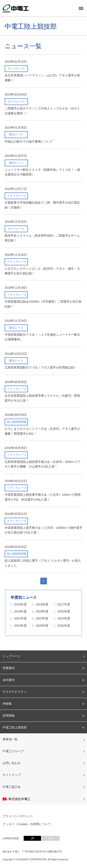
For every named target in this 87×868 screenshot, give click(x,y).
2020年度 (64, 611)
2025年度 (42, 626)
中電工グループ (13, 751)
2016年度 (42, 604)
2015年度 (20, 604)
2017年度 (64, 604)
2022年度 (42, 618)
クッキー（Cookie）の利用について (27, 824)
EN (51, 838)
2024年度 (20, 626)
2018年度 (20, 611)
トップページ (12, 656)
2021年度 (20, 618)
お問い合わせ (12, 763)
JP (32, 838)
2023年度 (64, 618)
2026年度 (64, 626)
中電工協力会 (12, 787)
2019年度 (42, 611)
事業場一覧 (10, 739)
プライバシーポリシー (18, 816)
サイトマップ (12, 775)
